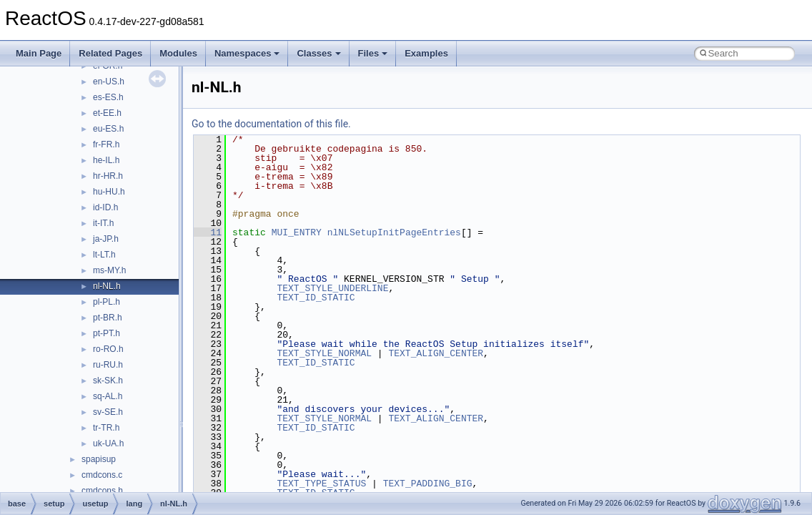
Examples (426, 53)
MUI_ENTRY (297, 232)
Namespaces (247, 53)
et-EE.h (107, 113)
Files (373, 53)
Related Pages (110, 53)
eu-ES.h (108, 129)
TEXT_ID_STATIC (316, 298)
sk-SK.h (108, 381)
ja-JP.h (106, 239)
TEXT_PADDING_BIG (428, 484)
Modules (178, 53)
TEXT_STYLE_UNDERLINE (332, 288)
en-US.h (109, 82)
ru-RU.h (108, 365)
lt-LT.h (104, 255)
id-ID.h (105, 207)
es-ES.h (108, 97)
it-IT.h (103, 223)
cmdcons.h (102, 491)
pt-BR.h (108, 318)
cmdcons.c (102, 475)
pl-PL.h (107, 302)
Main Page (39, 53)
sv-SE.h (108, 412)
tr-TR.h (106, 428)
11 (208, 232)
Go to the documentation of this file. (271, 124)
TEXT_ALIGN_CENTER (436, 353)
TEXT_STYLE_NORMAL (324, 353)
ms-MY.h (109, 270)
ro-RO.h (108, 349)
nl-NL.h (107, 286)
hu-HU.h (109, 192)
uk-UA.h (108, 443)
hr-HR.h (108, 176)
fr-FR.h (106, 144)
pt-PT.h (107, 333)
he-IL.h (106, 160)
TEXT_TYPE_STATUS (321, 484)
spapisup (99, 459)
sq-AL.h (108, 396)
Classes (318, 53)
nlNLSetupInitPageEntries (394, 232)
